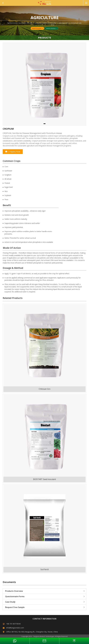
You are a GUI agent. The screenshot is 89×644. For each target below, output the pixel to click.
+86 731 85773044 (13, 624)
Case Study (45, 602)
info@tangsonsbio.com (15, 628)
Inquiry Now (13, 152)
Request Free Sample (45, 607)
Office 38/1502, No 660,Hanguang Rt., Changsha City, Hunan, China (32, 632)
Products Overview (45, 591)
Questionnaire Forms (45, 596)
